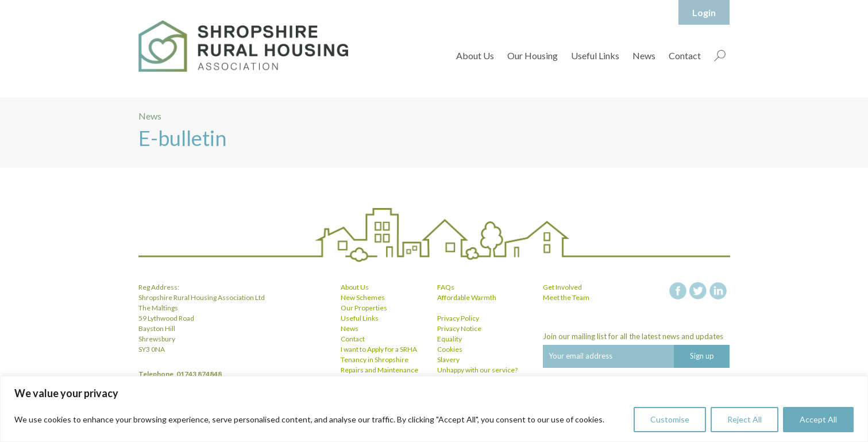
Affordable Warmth (467, 297)
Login (704, 12)
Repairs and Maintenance (379, 370)
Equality (450, 339)
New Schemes (363, 297)
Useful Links (595, 55)
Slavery (448, 360)
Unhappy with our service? (477, 370)
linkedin (718, 291)
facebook (678, 291)
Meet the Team (566, 297)
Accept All (818, 419)
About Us (475, 55)
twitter (698, 291)
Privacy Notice (459, 328)
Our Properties (364, 308)
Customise (670, 419)
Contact (685, 55)
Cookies (450, 349)
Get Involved (562, 287)
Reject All (744, 419)
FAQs (446, 287)
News (644, 55)
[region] (434, 409)
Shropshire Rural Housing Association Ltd (243, 46)
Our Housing (533, 55)
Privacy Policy (458, 318)
